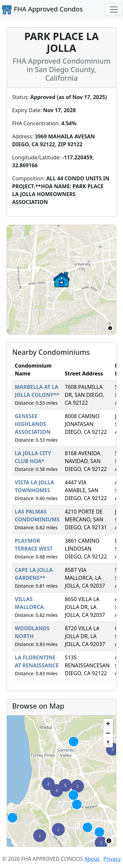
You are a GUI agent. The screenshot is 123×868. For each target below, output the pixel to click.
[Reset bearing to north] (108, 743)
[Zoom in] (108, 724)
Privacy (112, 859)
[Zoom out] (108, 733)
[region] (61, 781)
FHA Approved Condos (42, 10)
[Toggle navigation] (114, 10)
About (92, 859)
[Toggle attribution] (109, 841)
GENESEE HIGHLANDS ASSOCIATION (33, 424)
